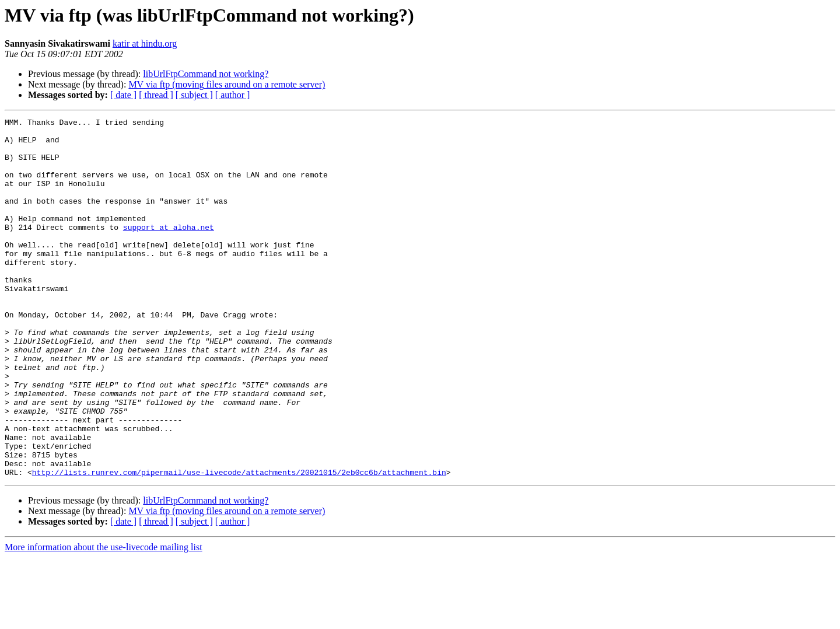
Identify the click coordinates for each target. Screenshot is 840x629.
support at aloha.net (169, 250)
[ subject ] (194, 95)
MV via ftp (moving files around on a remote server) (227, 84)
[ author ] (233, 95)
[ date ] (123, 95)
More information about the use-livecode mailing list (104, 619)
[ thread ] (156, 95)
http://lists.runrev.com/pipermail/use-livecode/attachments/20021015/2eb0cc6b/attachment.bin (239, 544)
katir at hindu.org (145, 43)
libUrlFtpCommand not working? (206, 74)
